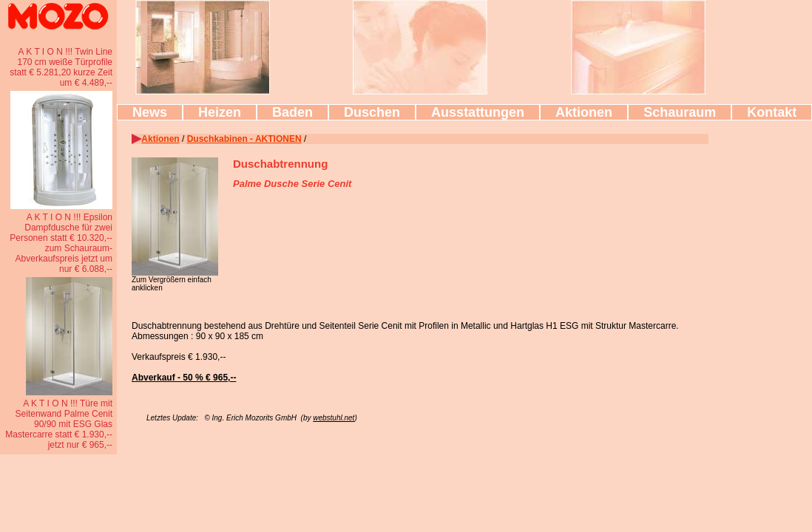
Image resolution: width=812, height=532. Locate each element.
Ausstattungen (478, 112)
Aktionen (584, 112)
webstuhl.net (334, 418)
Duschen (372, 112)
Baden (292, 112)
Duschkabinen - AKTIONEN (244, 139)
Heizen (220, 112)
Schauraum (680, 112)
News (150, 112)
